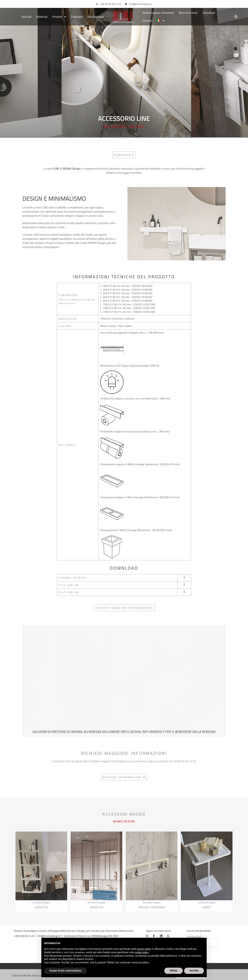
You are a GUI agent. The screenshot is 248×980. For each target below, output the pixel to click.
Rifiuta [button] (174, 971)
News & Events (188, 13)
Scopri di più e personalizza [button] (65, 971)
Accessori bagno (124, 127)
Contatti (147, 21)
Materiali (42, 17)
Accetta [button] (194, 971)
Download (209, 13)
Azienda (27, 17)
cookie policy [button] (142, 952)
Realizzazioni (96, 17)
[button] (236, 17)
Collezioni (77, 17)
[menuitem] (161, 21)
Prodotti (59, 17)
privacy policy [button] (144, 949)
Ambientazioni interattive (158, 13)
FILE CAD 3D (69, 592)
